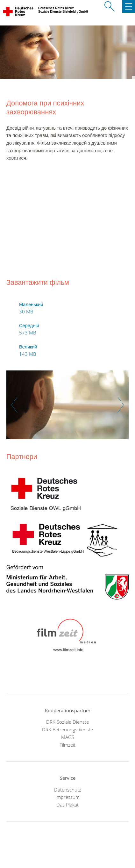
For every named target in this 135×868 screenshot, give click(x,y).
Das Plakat (67, 805)
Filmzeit (67, 745)
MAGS (68, 737)
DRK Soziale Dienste (67, 722)
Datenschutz (68, 790)
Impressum (67, 797)
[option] (67, 408)
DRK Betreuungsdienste (67, 729)
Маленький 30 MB (31, 308)
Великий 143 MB (28, 350)
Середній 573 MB (29, 329)
